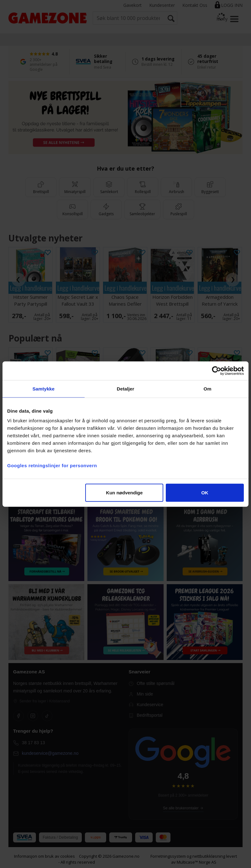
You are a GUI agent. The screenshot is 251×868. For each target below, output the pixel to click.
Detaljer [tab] (125, 388)
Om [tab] (207, 388)
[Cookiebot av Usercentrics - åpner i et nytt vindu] (217, 371)
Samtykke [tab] (44, 388)
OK (205, 493)
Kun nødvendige (125, 493)
